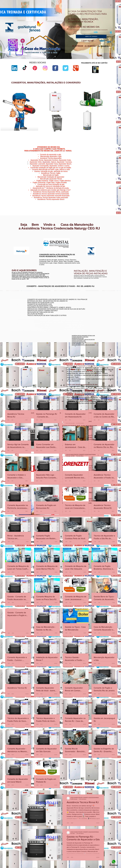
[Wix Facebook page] (55, 68)
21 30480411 (90, 46)
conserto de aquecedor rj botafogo (91, 304)
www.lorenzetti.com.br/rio (45, 237)
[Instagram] (45, 68)
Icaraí (110, 197)
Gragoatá (103, 197)
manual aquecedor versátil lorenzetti (81, 134)
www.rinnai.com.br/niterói (17, 236)
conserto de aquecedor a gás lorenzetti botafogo (95, 312)
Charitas (95, 197)
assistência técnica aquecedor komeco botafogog (95, 313)
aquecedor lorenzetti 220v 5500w (80, 135)
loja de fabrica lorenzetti (78, 108)
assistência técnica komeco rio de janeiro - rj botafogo (96, 309)
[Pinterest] (35, 68)
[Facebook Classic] (100, 867)
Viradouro (100, 202)
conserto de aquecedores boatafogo (92, 307)
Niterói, (94, 196)
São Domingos (99, 200)
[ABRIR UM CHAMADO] (91, 37)
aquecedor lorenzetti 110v (78, 131)
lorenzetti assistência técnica (79, 102)
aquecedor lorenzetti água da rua (80, 133)
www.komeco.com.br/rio (74, 238)
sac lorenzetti (75, 107)
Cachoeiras (99, 196)
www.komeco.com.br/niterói (75, 240)
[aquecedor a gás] (55, 57)
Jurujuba (97, 198)
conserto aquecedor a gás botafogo (91, 311)
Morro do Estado (106, 198)
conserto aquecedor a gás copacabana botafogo (95, 305)
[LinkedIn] (14, 68)
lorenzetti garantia (76, 111)
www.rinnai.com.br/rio (16, 235)
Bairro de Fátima (104, 195)
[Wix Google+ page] (76, 68)
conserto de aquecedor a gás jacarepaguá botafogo (96, 308)
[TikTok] (25, 68)
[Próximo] (113, 30)
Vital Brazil (109, 202)
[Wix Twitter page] (66, 68)
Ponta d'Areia (101, 199)
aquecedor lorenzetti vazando (79, 101)
